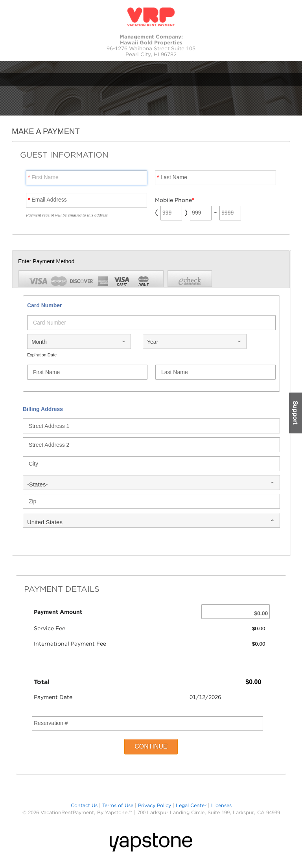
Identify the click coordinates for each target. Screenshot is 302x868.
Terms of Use (118, 805)
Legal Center (191, 805)
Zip (32, 501)
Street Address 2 (49, 445)
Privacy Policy (155, 805)
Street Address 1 (49, 426)
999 (167, 213)
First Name (43, 177)
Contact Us (84, 805)
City (33, 464)
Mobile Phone (175, 200)
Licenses (221, 805)
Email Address (47, 200)
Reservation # (51, 723)
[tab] (190, 279)
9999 (227, 213)
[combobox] (79, 341)
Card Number (50, 323)
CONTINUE (151, 746)
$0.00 (261, 613)
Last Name (172, 177)
